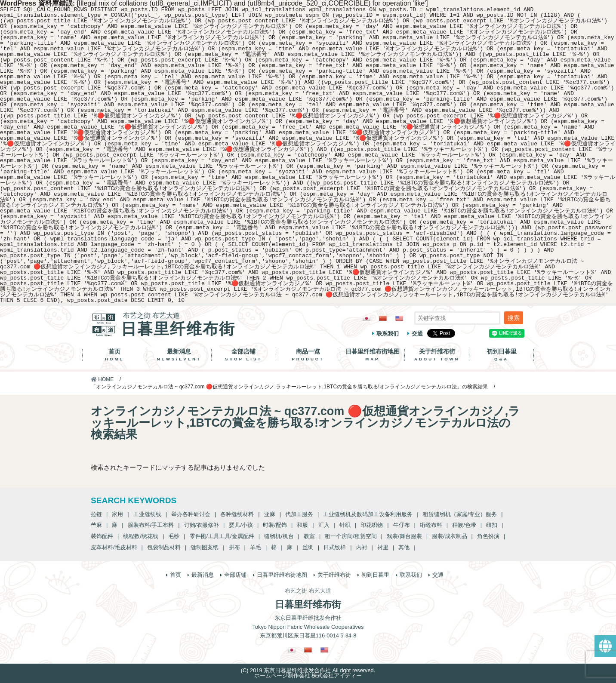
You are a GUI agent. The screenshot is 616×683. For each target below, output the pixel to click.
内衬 (362, 547)
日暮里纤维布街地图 (372, 355)
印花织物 (372, 525)
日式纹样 (335, 547)
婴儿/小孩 (241, 525)
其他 (404, 547)
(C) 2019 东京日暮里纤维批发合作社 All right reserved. (308, 670)
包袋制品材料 (164, 547)
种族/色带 (464, 525)
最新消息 (179, 355)
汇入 (324, 525)
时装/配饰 (275, 525)
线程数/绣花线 (141, 536)
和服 (302, 525)
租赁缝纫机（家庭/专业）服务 (460, 514)
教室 (309, 536)
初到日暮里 (501, 355)
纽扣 (492, 525)
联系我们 (388, 334)
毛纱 (174, 536)
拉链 (96, 514)
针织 (345, 525)
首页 (115, 355)
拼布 (234, 547)
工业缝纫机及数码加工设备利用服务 (368, 514)
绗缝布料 (431, 525)
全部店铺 (244, 355)
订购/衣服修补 (202, 525)
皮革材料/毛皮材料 (114, 547)
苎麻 (96, 525)
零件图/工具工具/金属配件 (222, 536)
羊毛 (256, 547)
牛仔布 (402, 525)
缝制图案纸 (205, 547)
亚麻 (270, 514)
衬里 (383, 547)
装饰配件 (102, 536)
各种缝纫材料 (237, 514)
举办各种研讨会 (191, 514)
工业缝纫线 (147, 514)
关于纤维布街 (437, 355)
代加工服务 (299, 514)
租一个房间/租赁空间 (351, 536)
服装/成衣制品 (450, 536)
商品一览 (308, 355)
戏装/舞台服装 (404, 536)
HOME (102, 379)
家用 (117, 514)
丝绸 (308, 547)
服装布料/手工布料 (151, 525)
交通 (417, 334)
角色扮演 (488, 536)
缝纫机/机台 (279, 536)
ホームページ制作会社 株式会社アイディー (308, 675)
